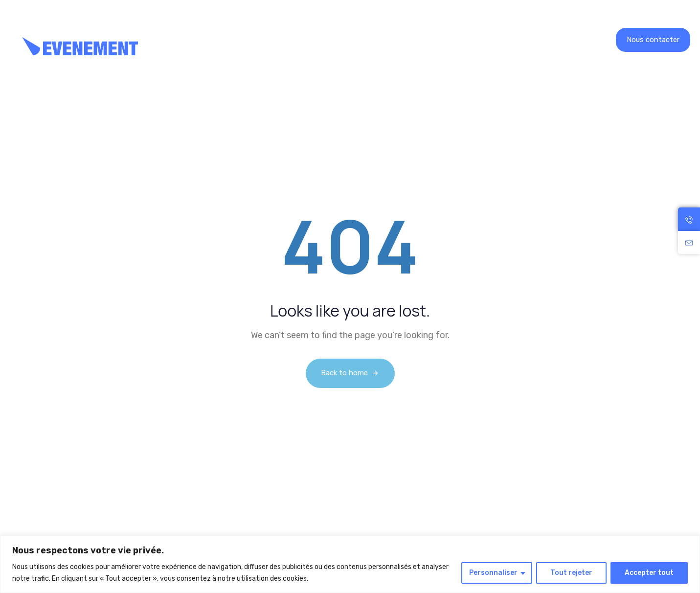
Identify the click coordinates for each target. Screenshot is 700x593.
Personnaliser (493, 573)
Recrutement (362, 40)
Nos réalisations (288, 40)
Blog (413, 40)
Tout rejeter (571, 573)
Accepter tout (649, 573)
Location (216, 40)
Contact (454, 40)
